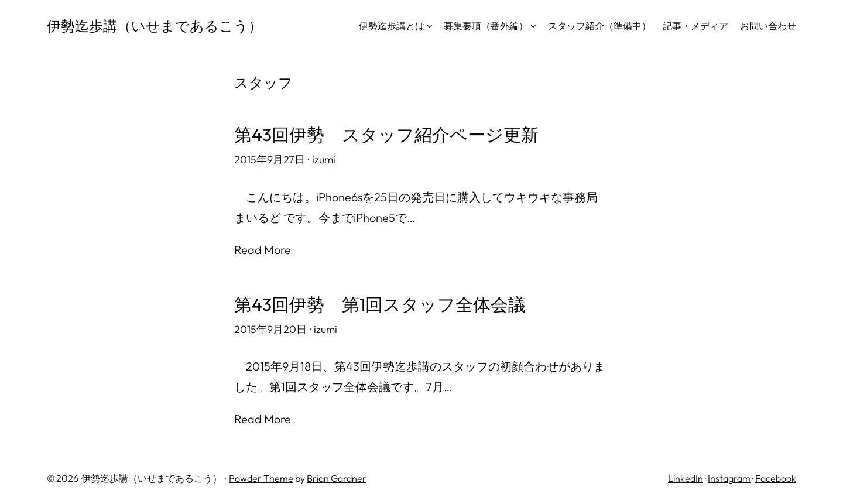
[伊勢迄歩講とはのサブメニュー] (430, 26)
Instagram (729, 478)
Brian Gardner (337, 478)
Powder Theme (261, 478)
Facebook (776, 478)
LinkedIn (686, 478)
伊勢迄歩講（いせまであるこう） (155, 26)
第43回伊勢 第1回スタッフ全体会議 (380, 305)
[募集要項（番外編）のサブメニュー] (533, 26)
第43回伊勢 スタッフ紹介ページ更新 (386, 135)
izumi (324, 160)
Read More (263, 250)
